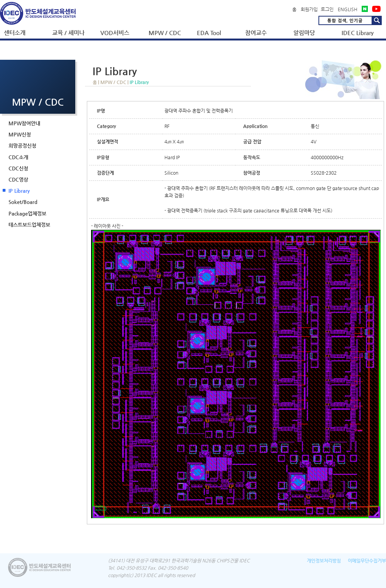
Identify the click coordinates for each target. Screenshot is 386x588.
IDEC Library (358, 33)
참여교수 (256, 33)
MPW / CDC (165, 33)
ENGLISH (348, 9)
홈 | (96, 82)
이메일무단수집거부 (367, 561)
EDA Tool (209, 33)
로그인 (327, 9)
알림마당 (304, 33)
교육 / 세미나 (68, 33)
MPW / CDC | (115, 82)
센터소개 (15, 33)
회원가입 (309, 9)
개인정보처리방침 (324, 561)
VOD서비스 (115, 33)
